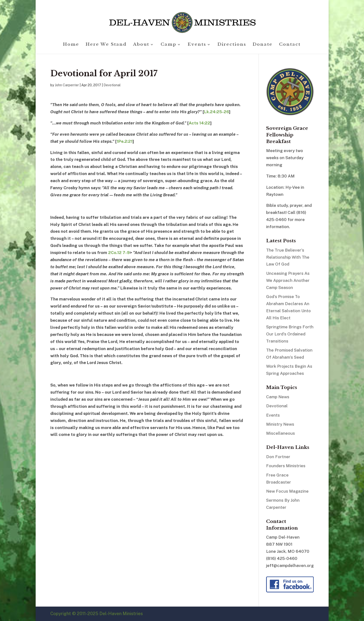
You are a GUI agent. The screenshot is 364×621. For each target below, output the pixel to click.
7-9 (126, 253)
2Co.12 (115, 253)
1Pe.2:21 (125, 141)
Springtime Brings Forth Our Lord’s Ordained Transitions (290, 334)
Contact (290, 45)
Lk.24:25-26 (217, 112)
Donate (263, 45)
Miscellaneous (281, 433)
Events (197, 45)
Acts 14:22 (199, 123)
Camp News (278, 397)
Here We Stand (106, 45)
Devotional (112, 85)
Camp (168, 45)
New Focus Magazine (287, 491)
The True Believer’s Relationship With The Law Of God (288, 257)
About (141, 45)
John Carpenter (67, 85)
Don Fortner (278, 457)
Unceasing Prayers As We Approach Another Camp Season (288, 280)
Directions (232, 45)
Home (71, 45)
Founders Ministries (286, 466)
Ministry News (280, 424)
